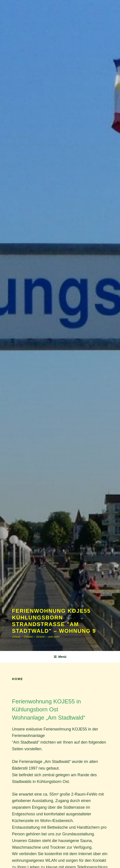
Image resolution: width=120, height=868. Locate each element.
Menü (60, 657)
